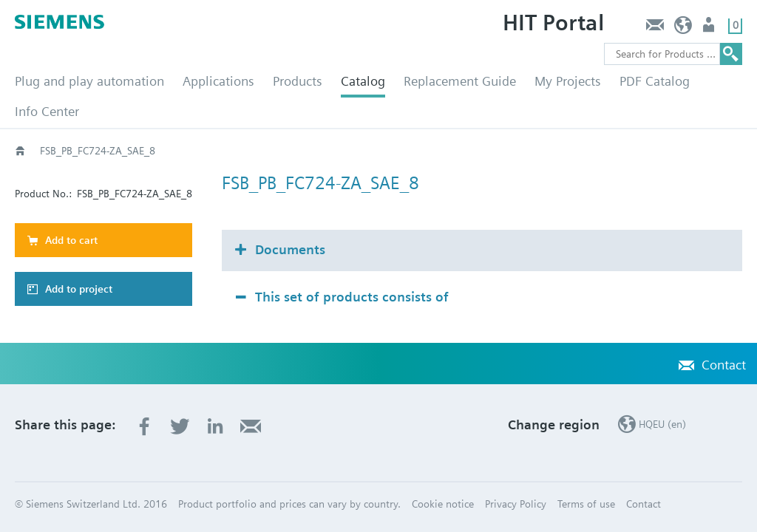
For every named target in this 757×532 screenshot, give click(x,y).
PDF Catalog (655, 81)
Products (298, 81)
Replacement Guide (460, 81)
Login (710, 28)
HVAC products (74, 151)
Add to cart (71, 240)
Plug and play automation (89, 81)
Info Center (47, 111)
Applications (218, 81)
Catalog (363, 81)
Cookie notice (443, 504)
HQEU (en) (683, 28)
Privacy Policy (516, 504)
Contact (655, 28)
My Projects (568, 81)
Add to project (79, 289)
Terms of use (586, 504)
